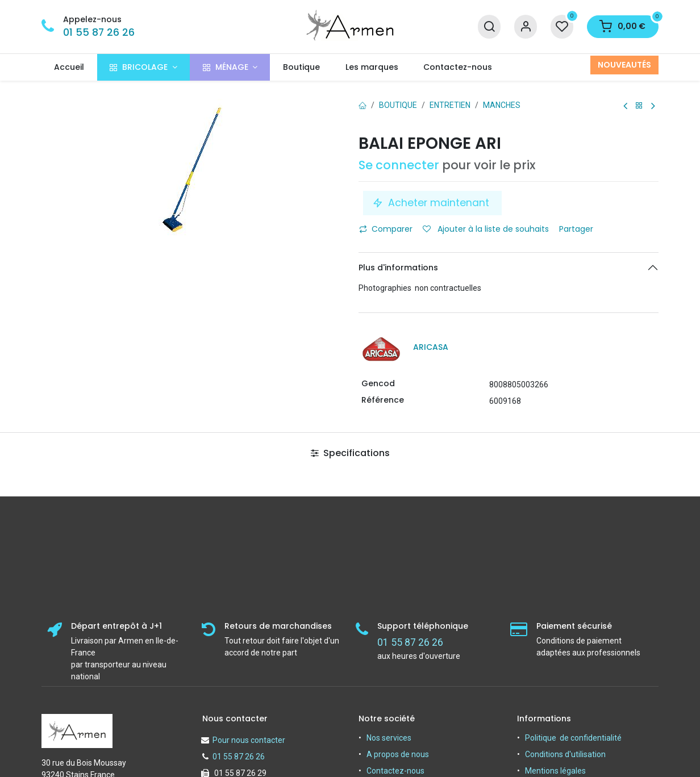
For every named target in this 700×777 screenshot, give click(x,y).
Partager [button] (577, 229)
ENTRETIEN (450, 105)
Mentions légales (555, 771)
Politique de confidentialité (573, 738)
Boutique (398, 105)
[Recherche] (489, 27)
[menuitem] (69, 67)
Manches (502, 105)
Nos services (389, 738)
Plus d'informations (398, 268)
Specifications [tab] (350, 453)
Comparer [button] (386, 229)
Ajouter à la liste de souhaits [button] (486, 229)
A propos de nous (398, 754)
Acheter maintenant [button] (432, 203)
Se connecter (399, 165)
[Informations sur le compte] (526, 27)
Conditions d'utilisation (565, 754)
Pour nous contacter (249, 740)
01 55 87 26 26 (99, 32)
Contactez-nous (395, 771)
